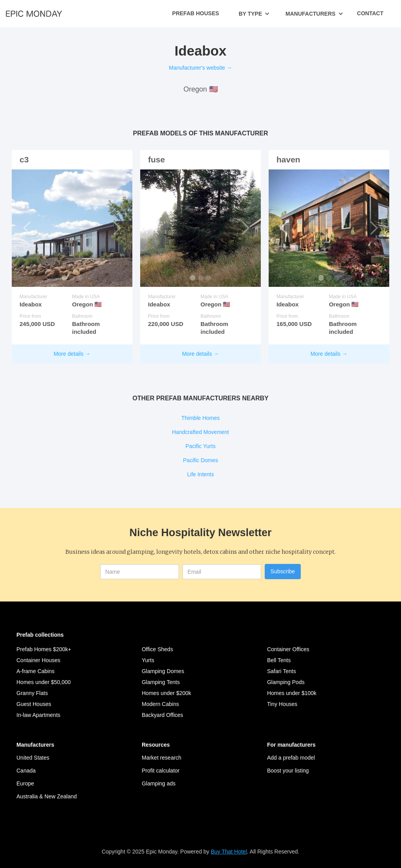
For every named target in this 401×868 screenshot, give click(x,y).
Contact (370, 13)
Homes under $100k (292, 693)
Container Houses (38, 660)
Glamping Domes (163, 671)
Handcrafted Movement (200, 432)
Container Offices (288, 649)
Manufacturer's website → (200, 68)
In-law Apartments (38, 715)
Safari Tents (282, 671)
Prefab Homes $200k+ (44, 649)
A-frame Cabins (35, 671)
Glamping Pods (286, 682)
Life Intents (201, 474)
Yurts (148, 660)
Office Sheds (157, 649)
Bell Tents (279, 660)
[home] (34, 13)
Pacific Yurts (201, 446)
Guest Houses (34, 704)
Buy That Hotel (229, 852)
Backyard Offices (163, 715)
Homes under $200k (166, 693)
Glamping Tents (161, 682)
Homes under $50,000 (44, 682)
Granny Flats (32, 693)
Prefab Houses (196, 13)
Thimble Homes (200, 418)
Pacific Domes (200, 460)
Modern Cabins (160, 704)
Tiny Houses (282, 704)
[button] (254, 14)
